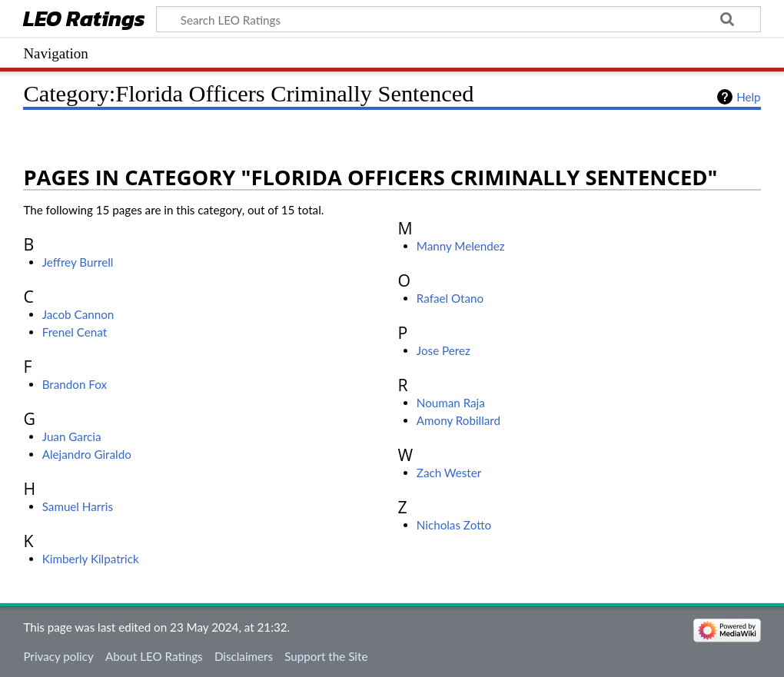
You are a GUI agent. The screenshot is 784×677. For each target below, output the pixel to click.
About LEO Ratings (154, 656)
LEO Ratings (84, 20)
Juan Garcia (72, 436)
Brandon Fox (75, 384)
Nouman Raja (451, 403)
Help (748, 97)
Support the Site (326, 656)
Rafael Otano (450, 298)
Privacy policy (58, 656)
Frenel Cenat (75, 332)
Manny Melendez (461, 246)
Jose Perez (443, 350)
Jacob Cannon (78, 314)
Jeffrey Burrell (78, 262)
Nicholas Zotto (454, 525)
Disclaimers (244, 656)
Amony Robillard (458, 420)
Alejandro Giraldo (87, 454)
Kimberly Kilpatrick (91, 559)
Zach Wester (449, 473)
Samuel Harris (78, 506)
